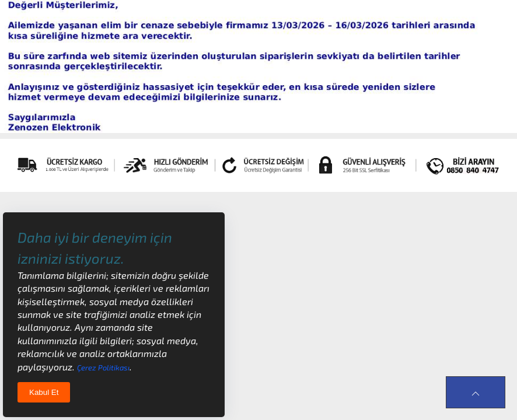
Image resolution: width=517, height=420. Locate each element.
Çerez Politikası (103, 367)
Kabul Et (44, 392)
